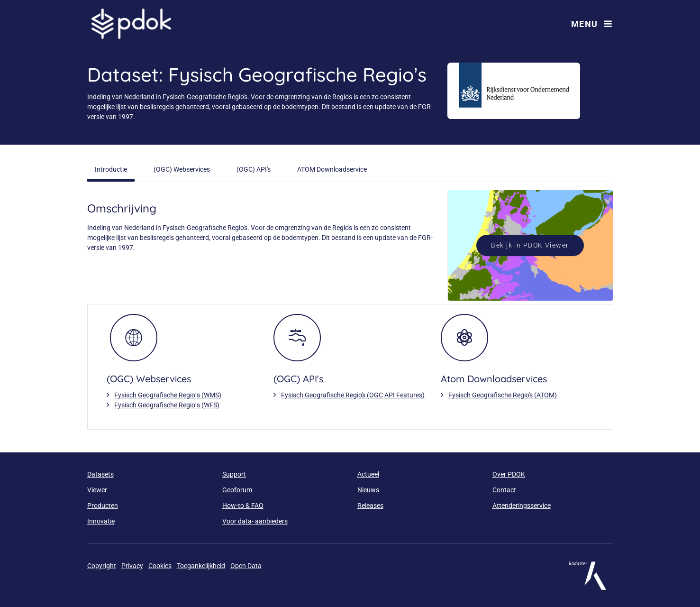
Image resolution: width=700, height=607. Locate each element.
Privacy (132, 566)
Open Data (246, 566)
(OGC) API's (254, 169)
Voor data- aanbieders (255, 521)
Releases (370, 506)
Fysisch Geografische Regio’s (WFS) (167, 405)
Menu (592, 24)
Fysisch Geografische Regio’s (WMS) (168, 395)
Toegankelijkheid (201, 566)
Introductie (111, 169)
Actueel (368, 474)
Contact (504, 490)
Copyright (102, 566)
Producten (103, 506)
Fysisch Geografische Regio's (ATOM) (503, 395)
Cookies (160, 566)
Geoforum (237, 490)
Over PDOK (509, 474)
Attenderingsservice (522, 506)
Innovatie (101, 521)
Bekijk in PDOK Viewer (530, 245)
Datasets (100, 474)
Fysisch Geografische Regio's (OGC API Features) (353, 395)
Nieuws (368, 490)
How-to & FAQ (243, 506)
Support (234, 474)
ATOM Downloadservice (332, 169)
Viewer (97, 490)
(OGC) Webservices (182, 169)
